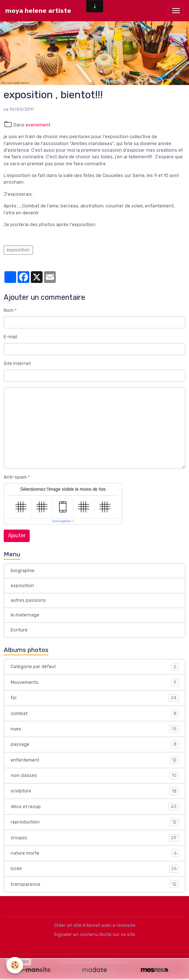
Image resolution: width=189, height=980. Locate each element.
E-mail (10, 337)
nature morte (95, 853)
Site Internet (17, 364)
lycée (95, 869)
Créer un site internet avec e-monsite (95, 925)
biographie (23, 571)
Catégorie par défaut (95, 667)
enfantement (95, 760)
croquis (95, 838)
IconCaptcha (61, 521)
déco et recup (95, 807)
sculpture (95, 791)
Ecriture (19, 630)
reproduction (95, 822)
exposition (18, 250)
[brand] (38, 11)
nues (95, 729)
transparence (95, 884)
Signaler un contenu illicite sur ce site (94, 935)
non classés (95, 775)
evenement (38, 125)
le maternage (25, 615)
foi (95, 698)
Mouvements (95, 682)
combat (95, 714)
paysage (95, 744)
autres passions (28, 600)
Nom (9, 310)
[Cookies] (15, 965)
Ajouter (17, 536)
